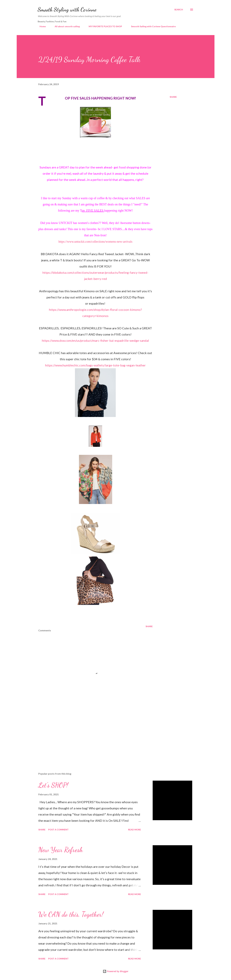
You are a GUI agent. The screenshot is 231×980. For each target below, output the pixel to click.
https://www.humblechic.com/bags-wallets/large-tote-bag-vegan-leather (95, 365)
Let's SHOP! (53, 785)
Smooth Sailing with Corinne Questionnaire (152, 26)
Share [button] (173, 97)
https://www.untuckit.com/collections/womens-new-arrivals (95, 242)
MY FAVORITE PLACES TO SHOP (104, 26)
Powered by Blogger (116, 971)
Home (41, 26)
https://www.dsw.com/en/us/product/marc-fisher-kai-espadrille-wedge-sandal (95, 340)
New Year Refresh (61, 850)
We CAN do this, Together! (71, 914)
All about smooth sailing (65, 26)
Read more (135, 830)
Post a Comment (58, 830)
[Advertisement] (91, 734)
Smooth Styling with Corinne (67, 10)
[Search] (179, 10)
